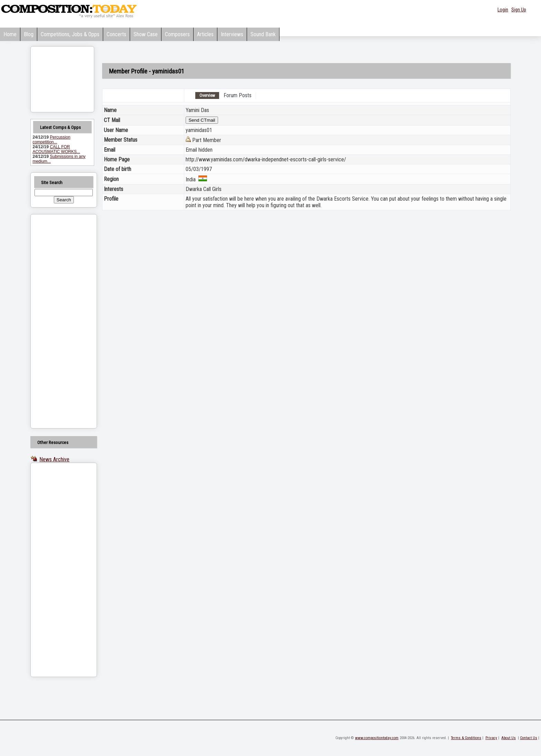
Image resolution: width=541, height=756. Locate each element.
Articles (205, 34)
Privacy (491, 738)
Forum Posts (238, 95)
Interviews (232, 34)
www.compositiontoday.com (377, 738)
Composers (177, 34)
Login (503, 10)
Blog (29, 34)
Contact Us (529, 738)
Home (10, 34)
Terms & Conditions (466, 738)
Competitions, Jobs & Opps (70, 34)
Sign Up (519, 10)
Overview (207, 95)
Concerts (116, 34)
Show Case (146, 34)
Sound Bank (263, 34)
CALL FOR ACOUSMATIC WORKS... (56, 149)
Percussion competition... (51, 140)
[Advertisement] (55, 321)
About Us (509, 738)
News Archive (54, 459)
